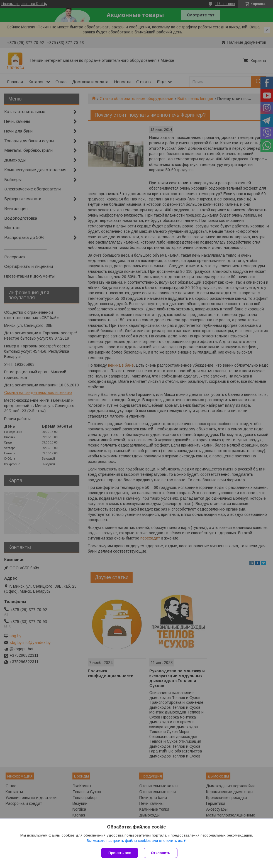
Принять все (120, 853)
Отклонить (161, 853)
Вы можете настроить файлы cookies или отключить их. (135, 841)
